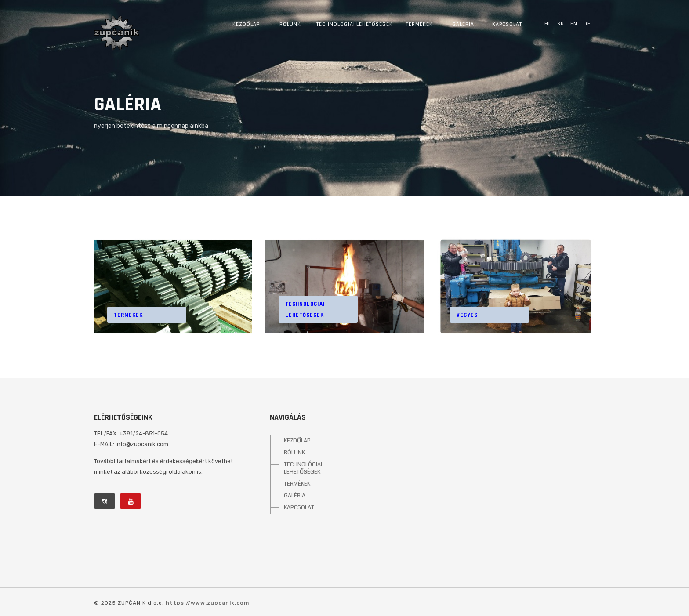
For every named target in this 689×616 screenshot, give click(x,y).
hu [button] (548, 24)
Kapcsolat (507, 24)
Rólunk (290, 24)
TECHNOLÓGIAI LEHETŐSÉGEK (303, 468)
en (574, 24)
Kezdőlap (246, 24)
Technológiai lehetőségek (355, 24)
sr (561, 24)
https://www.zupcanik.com (207, 603)
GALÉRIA (295, 496)
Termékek (419, 24)
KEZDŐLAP (297, 441)
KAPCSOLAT (299, 507)
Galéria (463, 24)
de (587, 24)
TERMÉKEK (297, 484)
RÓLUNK (294, 453)
